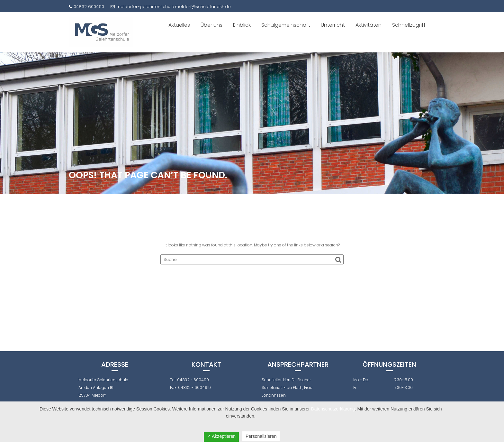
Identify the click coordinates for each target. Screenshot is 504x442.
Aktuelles (179, 25)
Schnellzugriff (409, 25)
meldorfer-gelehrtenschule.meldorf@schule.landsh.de (171, 7)
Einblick (242, 25)
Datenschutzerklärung (333, 409)
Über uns (212, 25)
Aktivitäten (369, 25)
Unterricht (333, 25)
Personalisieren (261, 436)
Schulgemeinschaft (286, 25)
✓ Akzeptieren (221, 436)
